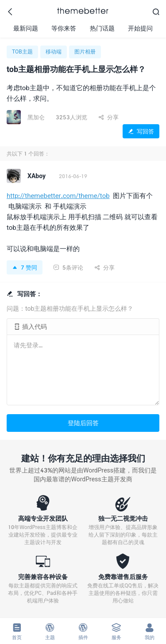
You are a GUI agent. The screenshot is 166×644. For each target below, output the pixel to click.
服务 (116, 631)
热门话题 (102, 28)
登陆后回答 (83, 423)
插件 (83, 631)
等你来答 (64, 28)
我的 (149, 631)
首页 (17, 631)
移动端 (54, 51)
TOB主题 (22, 51)
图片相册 (85, 51)
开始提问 (140, 28)
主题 (50, 631)
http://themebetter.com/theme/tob (58, 195)
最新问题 (26, 28)
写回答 (141, 131)
